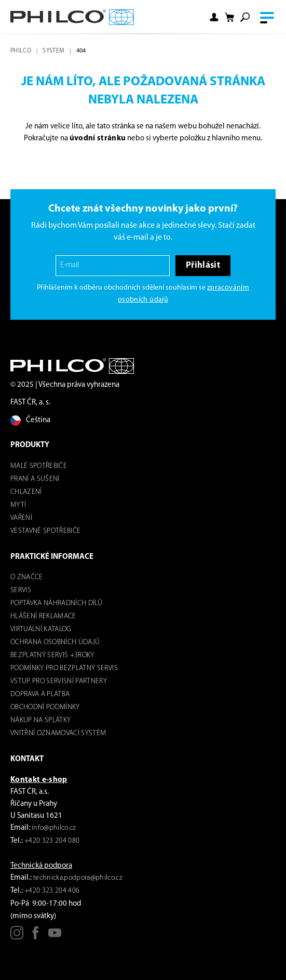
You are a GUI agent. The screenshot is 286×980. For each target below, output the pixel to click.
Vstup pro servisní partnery (59, 681)
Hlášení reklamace (43, 616)
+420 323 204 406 (52, 891)
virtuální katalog (41, 629)
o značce (27, 577)
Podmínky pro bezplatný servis (64, 668)
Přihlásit (203, 265)
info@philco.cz (54, 828)
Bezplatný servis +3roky (52, 655)
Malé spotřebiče (39, 466)
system (53, 51)
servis (21, 590)
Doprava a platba (40, 694)
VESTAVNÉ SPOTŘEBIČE (45, 531)
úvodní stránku (98, 139)
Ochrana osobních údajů (55, 642)
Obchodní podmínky (45, 707)
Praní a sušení (35, 479)
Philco (21, 51)
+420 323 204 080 (52, 841)
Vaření (21, 518)
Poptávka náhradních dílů (56, 603)
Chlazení (26, 492)
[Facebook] (36, 937)
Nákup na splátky (40, 720)
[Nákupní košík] (229, 17)
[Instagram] (17, 937)
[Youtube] (55, 937)
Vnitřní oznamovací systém (58, 733)
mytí (18, 505)
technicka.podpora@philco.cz (78, 878)
